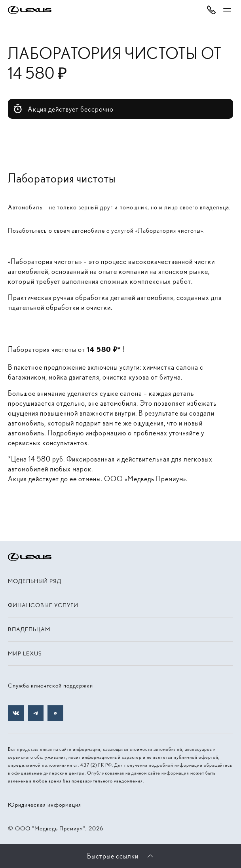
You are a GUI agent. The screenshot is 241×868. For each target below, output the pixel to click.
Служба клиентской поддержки (50, 686)
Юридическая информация (45, 805)
